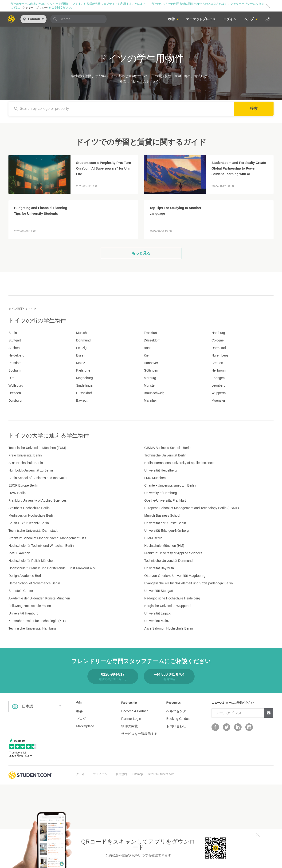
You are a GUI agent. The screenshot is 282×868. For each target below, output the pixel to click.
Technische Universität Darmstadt (33, 531)
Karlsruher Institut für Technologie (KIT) (37, 621)
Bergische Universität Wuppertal (168, 606)
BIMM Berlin (153, 538)
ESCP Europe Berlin (23, 485)
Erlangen (218, 378)
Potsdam (15, 363)
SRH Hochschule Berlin (26, 463)
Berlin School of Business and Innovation (38, 478)
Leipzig (81, 348)
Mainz (80, 363)
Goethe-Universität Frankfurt (165, 500)
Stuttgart (15, 340)
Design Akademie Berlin (26, 576)
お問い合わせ (176, 726)
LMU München (155, 478)
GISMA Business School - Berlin (168, 448)
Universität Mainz (157, 621)
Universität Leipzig (158, 613)
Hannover (151, 363)
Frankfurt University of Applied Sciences (37, 500)
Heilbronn (219, 370)
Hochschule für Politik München (31, 561)
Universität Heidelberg (161, 470)
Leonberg (218, 385)
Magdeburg (84, 378)
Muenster (218, 400)
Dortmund (83, 340)
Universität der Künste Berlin (165, 523)
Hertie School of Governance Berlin (34, 583)
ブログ (81, 719)
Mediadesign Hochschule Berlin (31, 515)
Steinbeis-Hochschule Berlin (29, 508)
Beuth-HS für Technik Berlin (29, 523)
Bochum (14, 370)
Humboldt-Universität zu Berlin (31, 470)
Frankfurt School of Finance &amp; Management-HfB (47, 538)
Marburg (150, 378)
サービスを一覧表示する (139, 734)
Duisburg (15, 400)
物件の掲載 (129, 726)
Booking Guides (178, 719)
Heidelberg (16, 355)
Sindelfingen (85, 385)
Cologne (218, 340)
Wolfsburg (16, 385)
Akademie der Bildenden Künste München (39, 598)
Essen (81, 355)
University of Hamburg (161, 493)
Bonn (148, 348)
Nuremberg (220, 355)
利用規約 (121, 774)
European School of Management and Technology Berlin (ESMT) (192, 508)
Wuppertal (219, 393)
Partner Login (131, 719)
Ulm (11, 378)
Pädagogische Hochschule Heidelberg (172, 598)
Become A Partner (135, 711)
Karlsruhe (83, 370)
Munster (150, 385)
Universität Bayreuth (159, 568)
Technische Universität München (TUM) (37, 448)
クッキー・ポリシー (35, 8)
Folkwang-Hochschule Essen (30, 606)
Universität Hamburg (23, 613)
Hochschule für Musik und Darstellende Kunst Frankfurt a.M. (52, 568)
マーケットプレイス (201, 19)
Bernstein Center (21, 591)
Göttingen (151, 370)
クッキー (82, 774)
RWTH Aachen (19, 553)
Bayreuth (83, 400)
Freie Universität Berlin (25, 455)
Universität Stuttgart (159, 591)
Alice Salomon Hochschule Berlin (168, 628)
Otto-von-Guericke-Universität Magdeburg (175, 576)
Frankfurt (150, 333)
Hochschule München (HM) (164, 546)
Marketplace (85, 726)
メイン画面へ (17, 309)
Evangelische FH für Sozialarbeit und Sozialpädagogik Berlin (189, 583)
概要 (79, 711)
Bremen (217, 363)
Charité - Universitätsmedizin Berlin (170, 485)
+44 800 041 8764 (169, 674)
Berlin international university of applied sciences (180, 463)
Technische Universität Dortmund (168, 561)
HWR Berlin (17, 493)
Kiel (147, 355)
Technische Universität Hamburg (32, 628)
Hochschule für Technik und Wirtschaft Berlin (41, 546)
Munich (81, 333)
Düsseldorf (152, 340)
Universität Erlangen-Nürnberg (166, 531)
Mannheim (151, 400)
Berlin (13, 333)
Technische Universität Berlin (165, 455)
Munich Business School (162, 515)
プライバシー (102, 774)
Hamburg (218, 333)
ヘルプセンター (178, 711)
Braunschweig (154, 393)
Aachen (14, 348)
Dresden (15, 393)
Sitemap (138, 774)
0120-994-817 (113, 674)
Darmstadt (219, 348)
